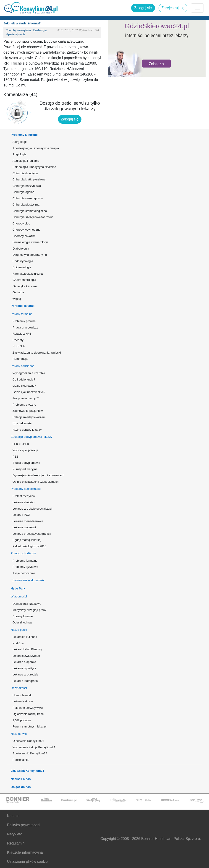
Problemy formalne (25, 561)
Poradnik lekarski (23, 306)
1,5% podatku (22, 720)
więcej (17, 299)
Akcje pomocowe (24, 573)
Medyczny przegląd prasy (29, 610)
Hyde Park (18, 588)
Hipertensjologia (16, 34)
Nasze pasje (19, 630)
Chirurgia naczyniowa (27, 186)
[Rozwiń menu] (197, 8)
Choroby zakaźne (24, 236)
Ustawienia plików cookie (27, 861)
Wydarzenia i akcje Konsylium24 (34, 747)
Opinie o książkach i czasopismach (36, 482)
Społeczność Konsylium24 (30, 753)
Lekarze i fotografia (25, 681)
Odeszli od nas (22, 622)
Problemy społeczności (26, 489)
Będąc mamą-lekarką (27, 540)
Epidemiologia (22, 267)
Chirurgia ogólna (23, 192)
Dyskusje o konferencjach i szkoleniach (38, 475)
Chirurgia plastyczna (26, 205)
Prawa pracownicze (25, 327)
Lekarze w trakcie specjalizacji (32, 509)
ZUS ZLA (19, 346)
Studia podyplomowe (26, 463)
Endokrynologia (23, 261)
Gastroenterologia (24, 280)
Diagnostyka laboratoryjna (30, 255)
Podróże (18, 643)
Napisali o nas (21, 779)
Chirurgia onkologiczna (28, 198)
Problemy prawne (24, 321)
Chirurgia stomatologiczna (30, 211)
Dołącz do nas (21, 787)
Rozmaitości (19, 688)
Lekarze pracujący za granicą (32, 534)
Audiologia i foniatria (26, 161)
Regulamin (16, 843)
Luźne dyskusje (23, 701)
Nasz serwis (19, 734)
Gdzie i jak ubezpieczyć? (29, 392)
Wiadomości (19, 596)
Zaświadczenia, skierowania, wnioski (37, 353)
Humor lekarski (22, 695)
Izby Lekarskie (22, 423)
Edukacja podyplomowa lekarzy (31, 437)
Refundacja (20, 359)
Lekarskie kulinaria (25, 637)
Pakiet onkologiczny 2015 (29, 546)
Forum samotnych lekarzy (30, 726)
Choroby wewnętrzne (19, 30)
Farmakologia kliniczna (28, 274)
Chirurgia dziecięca (25, 173)
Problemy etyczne (24, 405)
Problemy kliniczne (24, 135)
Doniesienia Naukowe (27, 604)
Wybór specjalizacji (25, 450)
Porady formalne (22, 314)
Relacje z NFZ (22, 334)
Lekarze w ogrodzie (25, 674)
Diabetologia (21, 249)
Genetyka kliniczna (25, 286)
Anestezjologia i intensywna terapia (36, 148)
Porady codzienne (23, 366)
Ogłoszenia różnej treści (28, 714)
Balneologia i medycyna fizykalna (34, 167)
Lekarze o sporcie (24, 662)
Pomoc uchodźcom (23, 553)
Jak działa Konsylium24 (27, 771)
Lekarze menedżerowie (28, 521)
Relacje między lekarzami (29, 417)
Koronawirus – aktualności (28, 580)
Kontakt (13, 816)
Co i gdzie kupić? (24, 379)
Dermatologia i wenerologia (31, 242)
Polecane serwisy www (28, 708)
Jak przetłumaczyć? (26, 398)
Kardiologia (40, 30)
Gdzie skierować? (24, 386)
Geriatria (18, 292)
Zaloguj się (143, 8)
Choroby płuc (21, 223)
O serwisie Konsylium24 (28, 741)
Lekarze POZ (21, 515)
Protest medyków (24, 496)
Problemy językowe (25, 567)
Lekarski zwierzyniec (26, 656)
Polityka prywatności (24, 825)
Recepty (18, 340)
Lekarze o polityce (25, 668)
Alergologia (20, 142)
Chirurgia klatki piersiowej (29, 179)
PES (16, 457)
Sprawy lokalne (23, 616)
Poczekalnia (21, 760)
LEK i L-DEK (21, 444)
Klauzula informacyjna (25, 852)
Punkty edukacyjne (25, 469)
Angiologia (20, 154)
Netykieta (15, 834)
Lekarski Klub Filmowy (27, 649)
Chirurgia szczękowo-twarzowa (33, 217)
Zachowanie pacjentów (28, 411)
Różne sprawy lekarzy (27, 430)
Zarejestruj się (173, 8)
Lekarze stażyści (24, 502)
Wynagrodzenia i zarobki (29, 373)
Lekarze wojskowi (24, 527)
